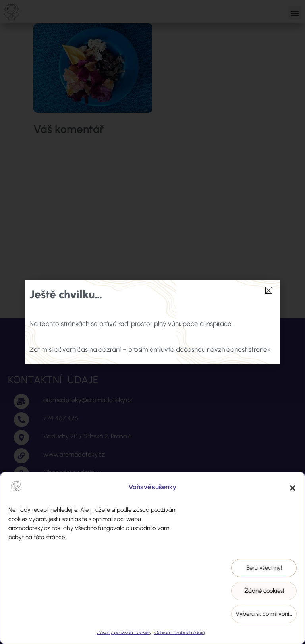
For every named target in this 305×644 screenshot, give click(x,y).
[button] (293, 488)
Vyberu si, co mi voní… (264, 614)
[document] (152, 322)
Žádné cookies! (264, 591)
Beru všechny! (264, 568)
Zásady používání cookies (124, 632)
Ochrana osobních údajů (180, 632)
